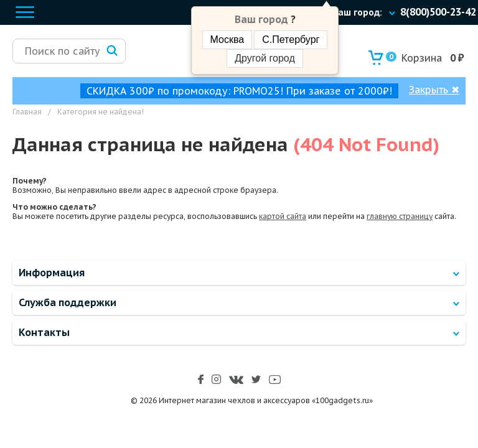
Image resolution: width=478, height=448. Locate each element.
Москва (227, 40)
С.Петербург (291, 40)
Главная (27, 112)
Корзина (414, 58)
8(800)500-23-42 (438, 12)
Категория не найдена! (101, 112)
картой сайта (283, 216)
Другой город (265, 58)
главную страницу (400, 216)
